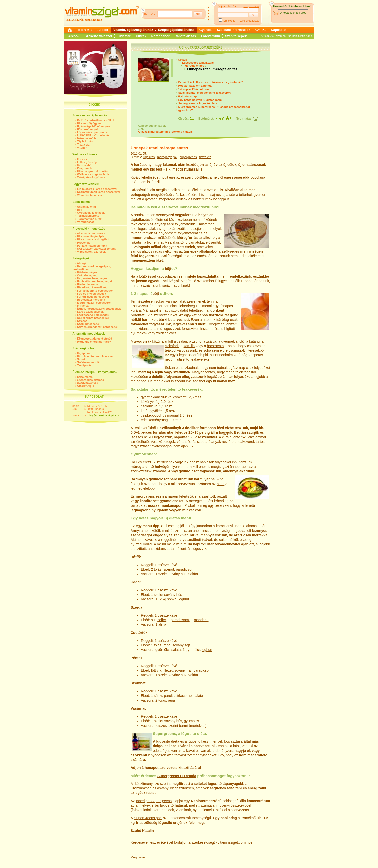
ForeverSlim (210, 36)
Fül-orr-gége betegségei (93, 297)
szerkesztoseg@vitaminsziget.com (218, 842)
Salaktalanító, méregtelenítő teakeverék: (205, 93)
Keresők (73, 36)
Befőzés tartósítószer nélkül (96, 120)
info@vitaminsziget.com (104, 415)
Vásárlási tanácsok (90, 195)
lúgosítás (149, 157)
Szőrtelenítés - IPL (89, 362)
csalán (182, 341)
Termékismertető (88, 216)
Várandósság (86, 222)
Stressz (82, 321)
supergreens (188, 157)
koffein (153, 242)
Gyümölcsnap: (188, 96)
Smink (81, 359)
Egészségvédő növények (94, 126)
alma (221, 484)
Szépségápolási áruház (176, 30)
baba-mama (85, 377)
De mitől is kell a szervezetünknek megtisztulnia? (211, 82)
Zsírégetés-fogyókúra (91, 177)
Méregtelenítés (87, 138)
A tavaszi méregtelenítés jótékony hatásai (165, 132)
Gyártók (206, 30)
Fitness (82, 159)
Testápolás (84, 365)
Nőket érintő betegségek (93, 318)
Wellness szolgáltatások (93, 174)
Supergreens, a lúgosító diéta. (198, 103)
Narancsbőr (160, 36)
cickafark (172, 346)
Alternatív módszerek (91, 233)
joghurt (184, 599)
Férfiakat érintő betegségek (95, 291)
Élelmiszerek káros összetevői (97, 189)
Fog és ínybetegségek (92, 294)
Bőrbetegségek (87, 272)
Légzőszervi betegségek (93, 315)
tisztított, (141, 549)
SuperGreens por (148, 818)
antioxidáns (140, 329)
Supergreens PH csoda (177, 776)
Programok (85, 168)
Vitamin (82, 148)
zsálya (211, 341)
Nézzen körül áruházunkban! (292, 6)
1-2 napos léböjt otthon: (194, 89)
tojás (158, 569)
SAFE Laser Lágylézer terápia (97, 249)
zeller (162, 620)
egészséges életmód (91, 380)
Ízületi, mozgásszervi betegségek (99, 309)
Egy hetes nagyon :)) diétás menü (200, 100)
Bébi (80, 210)
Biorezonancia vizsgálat (93, 239)
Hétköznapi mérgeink (91, 300)
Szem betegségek (89, 324)
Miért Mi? (85, 30)
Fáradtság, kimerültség (92, 287)
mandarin (201, 620)
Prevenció (84, 243)
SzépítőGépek (236, 36)
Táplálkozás (85, 141)
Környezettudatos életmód (95, 339)
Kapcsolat (279, 30)
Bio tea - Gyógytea (89, 123)
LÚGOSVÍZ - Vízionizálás (93, 135)
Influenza (83, 306)
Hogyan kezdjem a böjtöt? (195, 86)
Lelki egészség (87, 162)
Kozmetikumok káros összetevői (99, 192)
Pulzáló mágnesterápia (92, 246)
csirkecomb (183, 696)
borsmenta (215, 346)
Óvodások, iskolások (91, 213)
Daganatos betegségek (92, 278)
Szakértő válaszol (98, 36)
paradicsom (185, 569)
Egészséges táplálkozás (198, 63)
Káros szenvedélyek (90, 312)
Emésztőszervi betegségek (95, 281)
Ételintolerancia (88, 284)
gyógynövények (88, 383)
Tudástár (124, 36)
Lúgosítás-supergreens (93, 132)
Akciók (103, 30)
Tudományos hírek (89, 219)
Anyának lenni (86, 207)
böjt (198, 177)
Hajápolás (84, 353)
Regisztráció (251, 6)
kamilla (189, 346)
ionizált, (232, 324)
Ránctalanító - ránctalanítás (95, 356)
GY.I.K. (261, 30)
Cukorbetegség (87, 275)
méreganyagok (167, 157)
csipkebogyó (151, 415)
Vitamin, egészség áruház (133, 30)
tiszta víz (205, 157)
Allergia (82, 263)
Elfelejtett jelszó (250, 21)
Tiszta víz (83, 144)
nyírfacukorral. (142, 544)
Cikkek (141, 36)
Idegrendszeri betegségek (94, 303)
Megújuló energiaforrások (94, 342)
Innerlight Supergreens (154, 801)
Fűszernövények (88, 129)
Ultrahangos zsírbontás (93, 171)
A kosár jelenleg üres (293, 13)
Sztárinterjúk (86, 386)
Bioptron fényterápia (91, 236)
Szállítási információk (234, 30)
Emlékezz (229, 21)
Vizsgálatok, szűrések (92, 252)
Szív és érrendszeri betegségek (98, 327)
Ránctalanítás (185, 36)
